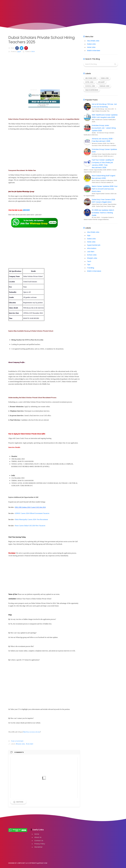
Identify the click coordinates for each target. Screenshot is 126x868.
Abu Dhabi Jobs (93, 41)
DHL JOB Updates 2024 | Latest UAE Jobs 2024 (30, 507)
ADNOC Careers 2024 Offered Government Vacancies (32, 513)
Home (37, 834)
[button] (17, 48)
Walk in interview (94, 51)
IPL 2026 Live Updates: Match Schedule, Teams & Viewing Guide (103, 213)
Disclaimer (38, 847)
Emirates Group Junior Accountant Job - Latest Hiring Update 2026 (104, 128)
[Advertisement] (44, 69)
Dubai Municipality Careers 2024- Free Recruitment (31, 519)
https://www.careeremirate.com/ (31, 732)
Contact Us (39, 841)
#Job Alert (30, 744)
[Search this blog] (101, 64)
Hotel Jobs (91, 47)
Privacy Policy (40, 844)
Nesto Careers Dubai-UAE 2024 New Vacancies (30, 526)
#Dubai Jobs (20, 744)
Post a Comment (17, 741)
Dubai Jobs (91, 44)
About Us (38, 837)
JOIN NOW (26, 210)
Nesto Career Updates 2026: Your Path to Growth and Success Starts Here (105, 189)
